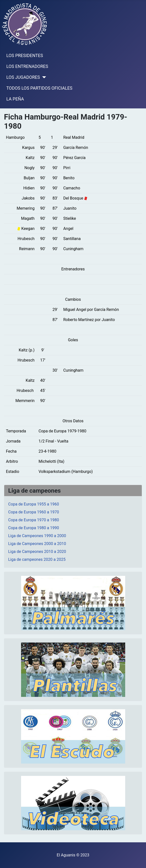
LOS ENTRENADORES (27, 66)
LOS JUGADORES (23, 77)
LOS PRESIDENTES (25, 56)
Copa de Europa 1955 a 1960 (34, 504)
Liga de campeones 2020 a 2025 (37, 559)
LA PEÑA (15, 99)
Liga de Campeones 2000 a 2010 (37, 544)
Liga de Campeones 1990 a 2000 (37, 536)
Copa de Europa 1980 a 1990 (34, 528)
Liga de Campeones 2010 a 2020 (37, 552)
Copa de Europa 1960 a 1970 (34, 512)
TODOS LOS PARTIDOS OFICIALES (39, 88)
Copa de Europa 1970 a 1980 (34, 520)
